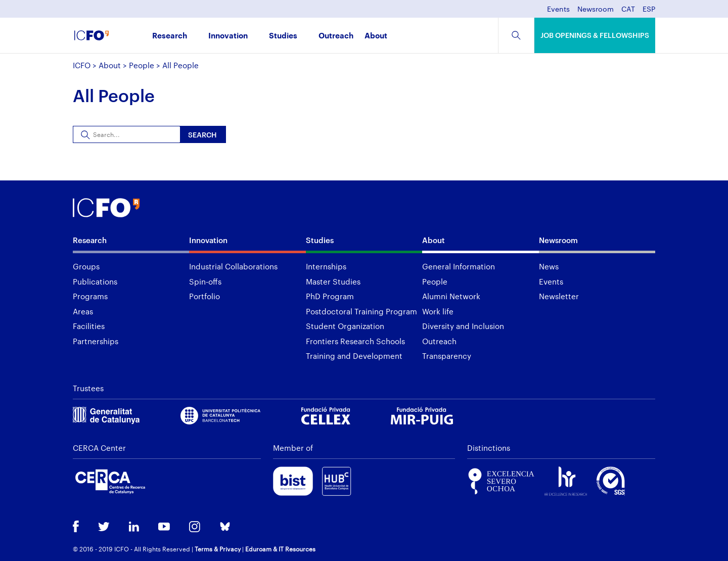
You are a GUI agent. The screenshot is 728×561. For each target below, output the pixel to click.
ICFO (82, 65)
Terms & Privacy (218, 549)
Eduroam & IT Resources (280, 549)
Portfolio (204, 296)
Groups (86, 266)
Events (558, 9)
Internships (326, 266)
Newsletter (559, 296)
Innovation (228, 36)
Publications (95, 282)
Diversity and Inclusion (463, 326)
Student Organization (345, 326)
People (142, 65)
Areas (83, 311)
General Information (459, 266)
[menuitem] (628, 12)
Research (170, 36)
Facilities (89, 326)
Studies (283, 36)
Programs (90, 296)
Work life (438, 311)
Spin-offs (205, 282)
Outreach (336, 36)
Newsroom (596, 9)
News (549, 266)
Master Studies (333, 282)
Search (202, 135)
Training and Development (354, 356)
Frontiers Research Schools (355, 341)
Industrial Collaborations (233, 266)
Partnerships (96, 341)
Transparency (447, 356)
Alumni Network (451, 296)
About (376, 36)
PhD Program (330, 296)
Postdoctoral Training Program (361, 311)
